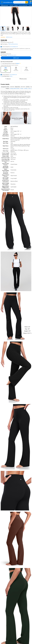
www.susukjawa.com (14, 47)
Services (11, 5)
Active (29, 88)
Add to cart (16, 58)
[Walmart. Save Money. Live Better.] (7, 2)
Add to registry (23, 79)
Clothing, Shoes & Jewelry (15, 88)
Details (11, 76)
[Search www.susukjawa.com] (19, 2)
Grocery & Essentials (23, 5)
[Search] (27, 2)
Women (22, 88)
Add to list (8, 79)
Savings (16, 5)
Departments (5, 5)
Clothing (26, 88)
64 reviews (10, 37)
